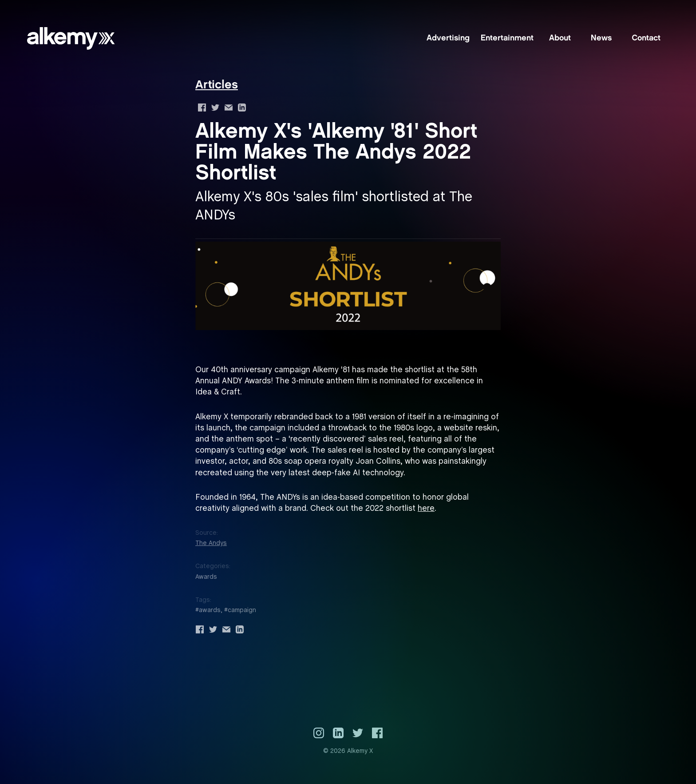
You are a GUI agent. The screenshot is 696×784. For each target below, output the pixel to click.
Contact (646, 39)
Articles (217, 86)
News (601, 39)
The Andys (211, 543)
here (426, 509)
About (560, 39)
